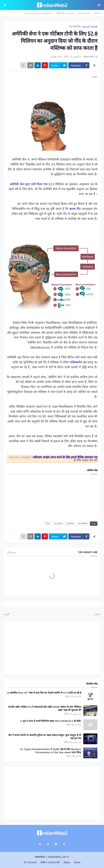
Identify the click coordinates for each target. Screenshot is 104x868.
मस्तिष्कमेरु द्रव (78, 363)
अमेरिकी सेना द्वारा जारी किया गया (29, 184)
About (67, 862)
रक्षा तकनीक (58, 524)
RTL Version (30, 862)
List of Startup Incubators (38, 13)
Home (97, 13)
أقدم (7, 614)
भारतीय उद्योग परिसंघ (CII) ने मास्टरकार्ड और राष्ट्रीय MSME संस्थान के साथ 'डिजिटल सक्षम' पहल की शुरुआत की (45, 708)
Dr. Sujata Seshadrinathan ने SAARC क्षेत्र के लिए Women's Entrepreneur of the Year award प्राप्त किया (51, 751)
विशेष (48, 524)
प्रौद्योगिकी (70, 524)
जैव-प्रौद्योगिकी (75, 26)
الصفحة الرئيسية (90, 26)
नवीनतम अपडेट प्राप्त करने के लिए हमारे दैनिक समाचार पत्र (65, 457)
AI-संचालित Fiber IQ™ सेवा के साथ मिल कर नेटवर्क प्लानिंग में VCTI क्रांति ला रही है (44, 693)
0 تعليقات (54, 57)
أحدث (96, 614)
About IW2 (85, 13)
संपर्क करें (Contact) (66, 13)
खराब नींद (75, 209)
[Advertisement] (52, 87)
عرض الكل (12, 552)
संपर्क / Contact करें (50, 862)
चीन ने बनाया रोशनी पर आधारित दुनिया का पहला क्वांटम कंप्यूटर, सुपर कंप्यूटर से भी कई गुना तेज (45, 737)
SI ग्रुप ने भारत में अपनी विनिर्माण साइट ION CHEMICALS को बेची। (51, 721)
